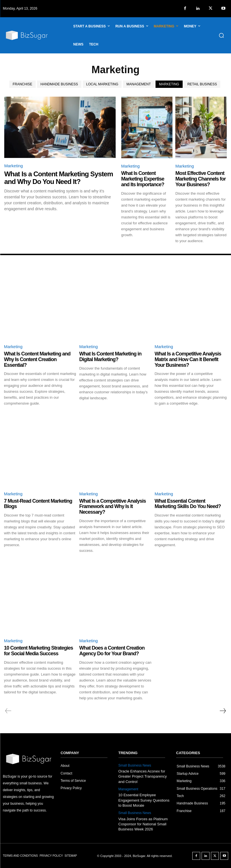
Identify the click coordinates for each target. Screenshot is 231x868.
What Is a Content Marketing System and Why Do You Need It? (58, 178)
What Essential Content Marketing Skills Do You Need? (188, 504)
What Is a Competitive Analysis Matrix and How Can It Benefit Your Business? (188, 359)
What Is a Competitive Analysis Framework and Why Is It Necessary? (112, 507)
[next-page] (223, 711)
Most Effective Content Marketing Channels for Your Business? (200, 179)
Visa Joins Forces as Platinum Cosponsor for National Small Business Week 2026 (143, 824)
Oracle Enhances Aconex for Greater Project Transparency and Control (143, 776)
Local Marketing (102, 84)
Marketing (169, 84)
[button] (221, 35)
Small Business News (135, 765)
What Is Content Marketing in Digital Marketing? (110, 357)
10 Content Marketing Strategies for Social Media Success (38, 651)
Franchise (22, 84)
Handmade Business (59, 84)
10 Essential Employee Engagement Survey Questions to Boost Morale (144, 800)
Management (139, 84)
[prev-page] (8, 711)
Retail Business (202, 84)
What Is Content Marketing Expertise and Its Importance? (143, 179)
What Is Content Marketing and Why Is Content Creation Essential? (37, 359)
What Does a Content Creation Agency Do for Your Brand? (112, 651)
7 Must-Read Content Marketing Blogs (38, 504)
